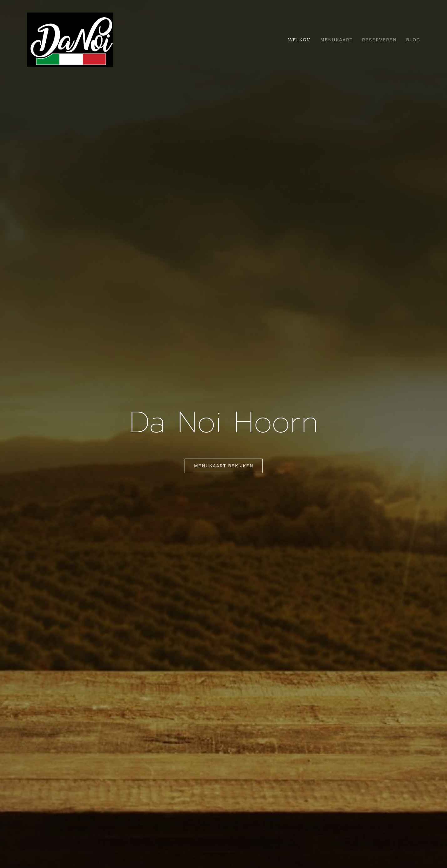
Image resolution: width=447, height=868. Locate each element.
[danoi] (70, 15)
